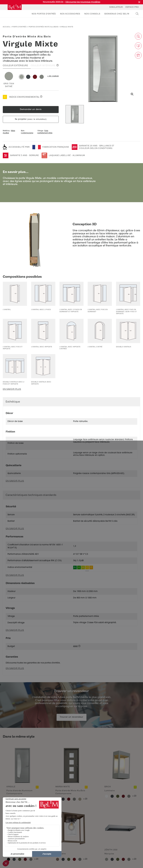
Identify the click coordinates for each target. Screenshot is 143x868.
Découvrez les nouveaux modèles (83, 2)
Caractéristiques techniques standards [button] (31, 495)
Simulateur (116, 7)
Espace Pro (132, 7)
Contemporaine (27, 133)
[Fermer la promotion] (139, 2)
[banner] (15, 7)
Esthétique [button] (13, 402)
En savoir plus (12, 389)
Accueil (7, 27)
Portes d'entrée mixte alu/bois (43, 27)
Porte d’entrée (19, 27)
